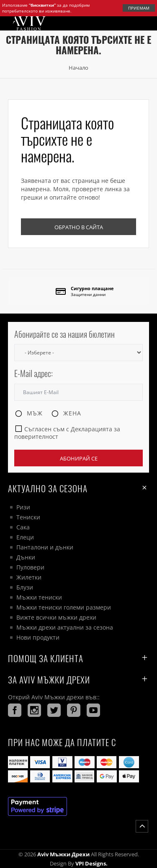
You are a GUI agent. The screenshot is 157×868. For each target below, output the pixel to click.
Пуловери (30, 567)
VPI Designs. (91, 863)
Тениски (28, 517)
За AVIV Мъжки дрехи (79, 679)
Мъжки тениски (39, 597)
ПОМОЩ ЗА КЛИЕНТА (79, 658)
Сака (23, 527)
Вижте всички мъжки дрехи (56, 617)
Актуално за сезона (79, 488)
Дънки (26, 557)
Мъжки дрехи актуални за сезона (65, 627)
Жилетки (29, 577)
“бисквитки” (42, 5)
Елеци (25, 537)
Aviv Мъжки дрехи (63, 854)
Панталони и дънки (45, 547)
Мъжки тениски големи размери (64, 607)
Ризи (23, 507)
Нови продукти (38, 637)
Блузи (25, 587)
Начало (78, 68)
